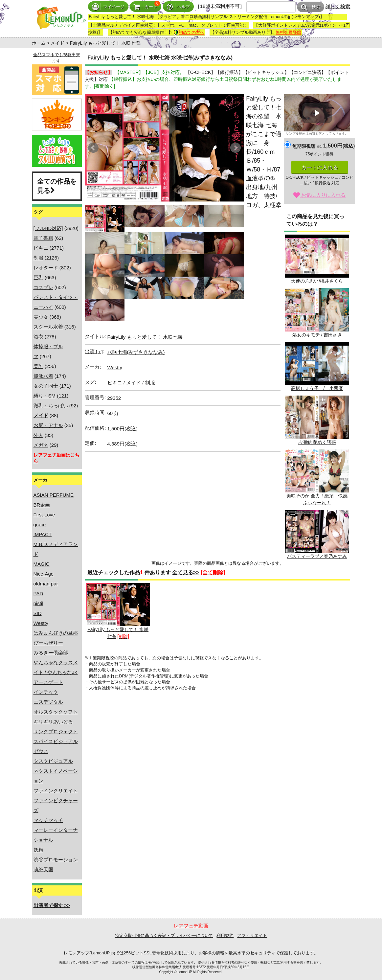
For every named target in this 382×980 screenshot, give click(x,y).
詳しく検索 (338, 6)
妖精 (38, 850)
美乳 (38, 366)
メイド (57, 43)
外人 (38, 435)
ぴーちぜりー (48, 643)
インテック (46, 692)
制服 (38, 258)
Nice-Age (44, 574)
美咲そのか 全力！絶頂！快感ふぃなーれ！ (317, 477)
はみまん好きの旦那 (56, 633)
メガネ (41, 445)
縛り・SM (45, 396)
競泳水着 (43, 376)
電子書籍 (43, 238)
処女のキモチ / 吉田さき (317, 313)
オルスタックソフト (56, 712)
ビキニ (41, 248)
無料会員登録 (288, 32)
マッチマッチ (48, 820)
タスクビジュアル (53, 761)
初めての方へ (189, 32)
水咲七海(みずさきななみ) (136, 352)
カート (146, 7)
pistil (38, 603)
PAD (38, 593)
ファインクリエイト (56, 791)
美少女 (41, 317)
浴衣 (38, 337)
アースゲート (48, 682)
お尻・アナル (48, 425)
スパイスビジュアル (56, 741)
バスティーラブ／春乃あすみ (317, 534)
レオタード (46, 268)
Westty (41, 623)
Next (236, 148)
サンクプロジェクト (56, 731)
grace (40, 524)
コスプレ (43, 287)
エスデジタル (48, 702)
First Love (44, 515)
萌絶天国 (43, 869)
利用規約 (225, 935)
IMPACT (43, 534)
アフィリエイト (252, 935)
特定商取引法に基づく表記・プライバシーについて (164, 935)
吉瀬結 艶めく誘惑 (317, 420)
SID (38, 613)
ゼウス (41, 751)
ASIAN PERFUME (54, 495)
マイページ (108, 7)
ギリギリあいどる (53, 722)
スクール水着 (48, 327)
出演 (94, 351)
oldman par (46, 584)
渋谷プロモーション (56, 860)
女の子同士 (46, 386)
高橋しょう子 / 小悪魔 (317, 366)
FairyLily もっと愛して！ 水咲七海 (118, 611)
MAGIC (42, 564)
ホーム (39, 43)
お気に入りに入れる (319, 195)
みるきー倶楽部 (51, 653)
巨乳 (38, 277)
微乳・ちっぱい (51, 406)
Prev (93, 148)
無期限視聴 (307, 146)
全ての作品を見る (57, 186)
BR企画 (42, 505)
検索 (311, 7)
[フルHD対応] (48, 228)
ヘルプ (178, 7)
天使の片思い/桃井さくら (317, 259)
